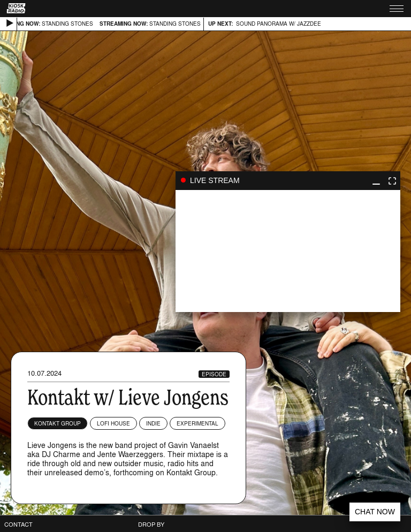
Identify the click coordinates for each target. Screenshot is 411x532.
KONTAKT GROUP (58, 423)
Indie (153, 423)
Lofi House (113, 423)
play (288, 251)
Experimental (197, 423)
